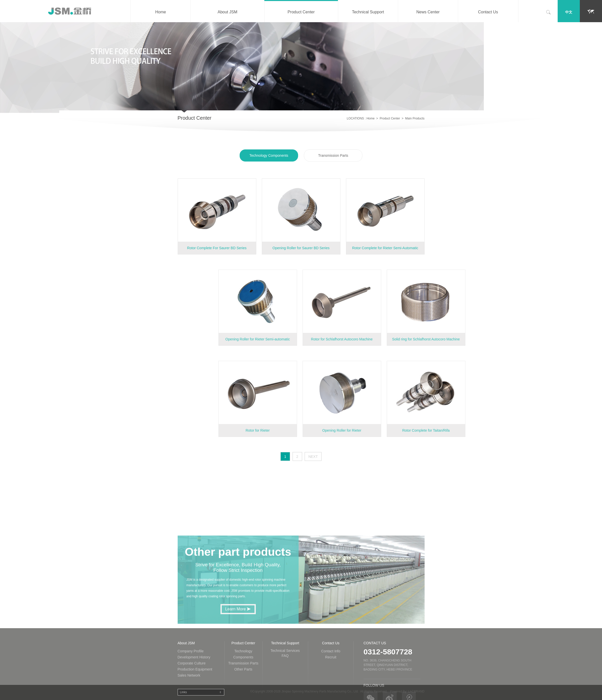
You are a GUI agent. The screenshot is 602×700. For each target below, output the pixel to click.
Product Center (301, 12)
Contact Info (331, 693)
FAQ (285, 697)
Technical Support (368, 12)
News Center (428, 12)
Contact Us (488, 12)
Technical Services (285, 692)
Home (161, 12)
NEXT (313, 457)
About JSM (227, 12)
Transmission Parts (333, 157)
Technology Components (269, 157)
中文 (569, 12)
